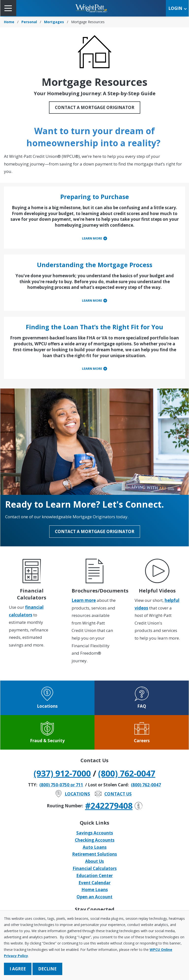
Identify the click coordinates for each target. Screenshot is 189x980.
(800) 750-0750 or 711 (61, 785)
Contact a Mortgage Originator (95, 107)
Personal (29, 22)
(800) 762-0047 (127, 773)
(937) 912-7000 (62, 773)
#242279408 (114, 806)
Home (9, 22)
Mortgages (54, 22)
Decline (47, 969)
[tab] (94, 238)
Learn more (84, 600)
